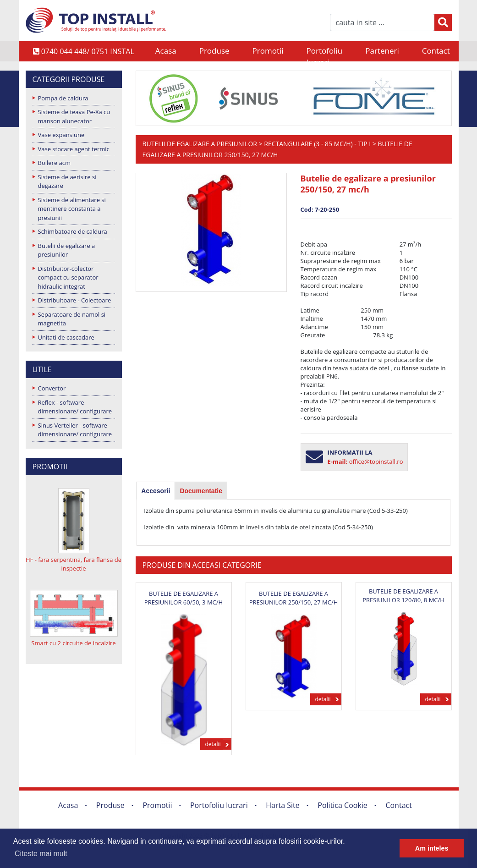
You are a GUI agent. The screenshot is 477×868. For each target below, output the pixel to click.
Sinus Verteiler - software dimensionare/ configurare (75, 430)
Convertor (52, 388)
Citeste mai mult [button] (41, 854)
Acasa (166, 51)
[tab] (156, 491)
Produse (214, 51)
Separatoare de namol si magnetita (72, 319)
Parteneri (382, 51)
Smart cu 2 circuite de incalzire (73, 643)
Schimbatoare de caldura (73, 231)
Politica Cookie (343, 805)
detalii (213, 744)
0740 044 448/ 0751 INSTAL (84, 51)
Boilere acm (55, 163)
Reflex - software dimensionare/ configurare (75, 407)
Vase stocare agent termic (74, 149)
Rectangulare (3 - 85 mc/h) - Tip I (317, 144)
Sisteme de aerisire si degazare (67, 181)
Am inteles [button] (432, 848)
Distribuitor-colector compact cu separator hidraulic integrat (68, 277)
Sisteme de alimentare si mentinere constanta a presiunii (72, 209)
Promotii (268, 51)
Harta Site (282, 805)
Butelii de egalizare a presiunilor (67, 250)
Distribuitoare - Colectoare (75, 300)
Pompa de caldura (63, 98)
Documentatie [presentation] (201, 491)
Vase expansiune (61, 135)
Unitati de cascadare (66, 337)
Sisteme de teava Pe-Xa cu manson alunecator (74, 116)
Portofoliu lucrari (325, 52)
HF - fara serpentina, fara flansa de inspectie (74, 564)
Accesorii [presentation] (156, 491)
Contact (436, 51)
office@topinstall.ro (376, 461)
